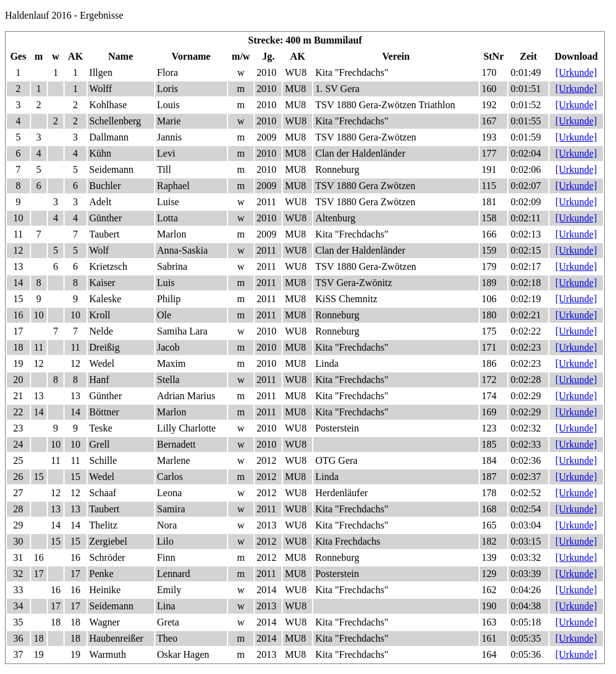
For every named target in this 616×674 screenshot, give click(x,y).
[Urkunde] (577, 72)
